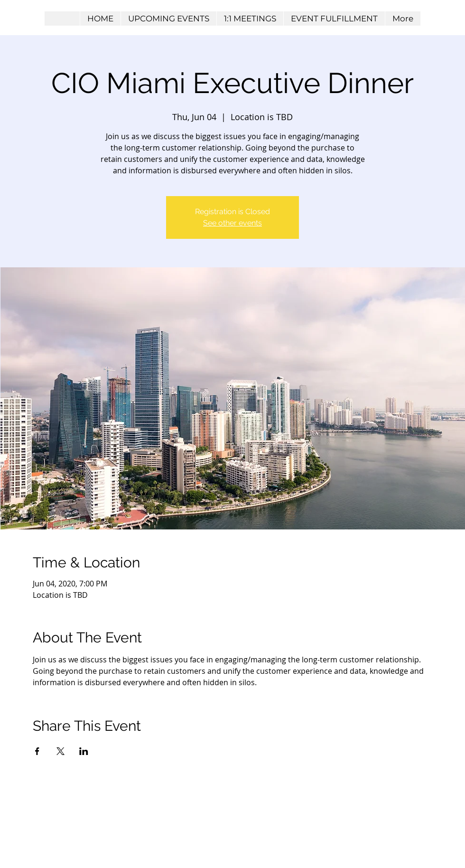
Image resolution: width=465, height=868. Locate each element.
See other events (232, 223)
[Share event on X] (60, 751)
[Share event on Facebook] (37, 751)
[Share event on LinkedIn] (84, 751)
